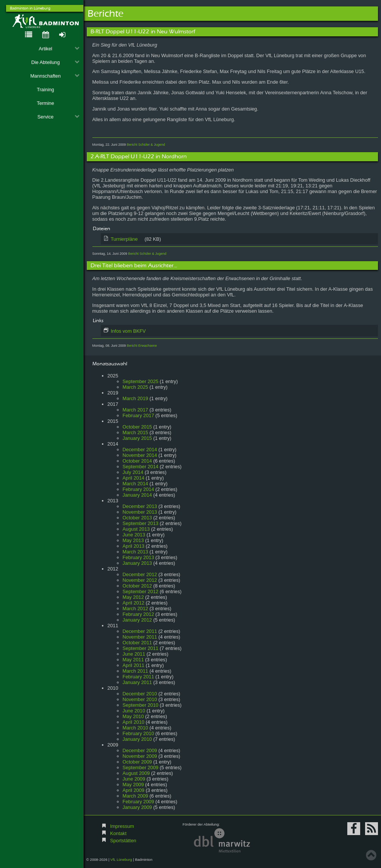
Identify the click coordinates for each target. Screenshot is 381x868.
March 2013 (136, 552)
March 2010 (136, 728)
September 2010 (141, 705)
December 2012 (140, 574)
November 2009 (140, 756)
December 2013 (140, 506)
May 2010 (133, 716)
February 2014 (138, 489)
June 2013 (134, 535)
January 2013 (137, 563)
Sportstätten (123, 841)
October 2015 (137, 427)
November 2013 (140, 512)
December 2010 (140, 694)
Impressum (122, 826)
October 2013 (137, 518)
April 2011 (134, 665)
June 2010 (134, 711)
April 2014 (134, 478)
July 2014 (133, 472)
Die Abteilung (55, 62)
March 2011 (136, 671)
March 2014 (136, 484)
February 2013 (138, 557)
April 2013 (134, 546)
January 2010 (137, 739)
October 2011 (137, 643)
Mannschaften (55, 76)
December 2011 (140, 631)
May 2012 (133, 597)
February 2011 (138, 677)
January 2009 (137, 807)
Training (45, 90)
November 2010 (140, 699)
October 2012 (137, 586)
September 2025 (141, 381)
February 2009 (138, 802)
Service (59, 117)
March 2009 (136, 796)
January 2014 (137, 495)
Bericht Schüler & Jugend (146, 145)
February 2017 (138, 415)
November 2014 (140, 455)
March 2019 (136, 398)
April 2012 (134, 603)
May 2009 (133, 785)
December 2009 (140, 750)
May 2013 (133, 540)
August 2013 (136, 529)
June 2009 (134, 779)
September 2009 (141, 767)
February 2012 (138, 614)
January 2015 (137, 438)
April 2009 (134, 790)
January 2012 (137, 620)
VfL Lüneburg (121, 859)
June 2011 (134, 654)
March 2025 (136, 387)
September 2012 (141, 591)
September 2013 (141, 523)
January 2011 (137, 682)
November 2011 (140, 637)
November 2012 (140, 580)
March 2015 (136, 432)
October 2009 (137, 762)
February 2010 (138, 733)
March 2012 (136, 609)
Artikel (59, 49)
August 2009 (136, 773)
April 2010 (134, 722)
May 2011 (133, 660)
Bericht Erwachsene (142, 346)
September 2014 (141, 467)
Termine (45, 103)
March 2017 (136, 410)
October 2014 (137, 461)
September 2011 (141, 648)
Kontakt (118, 833)
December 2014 (140, 450)
